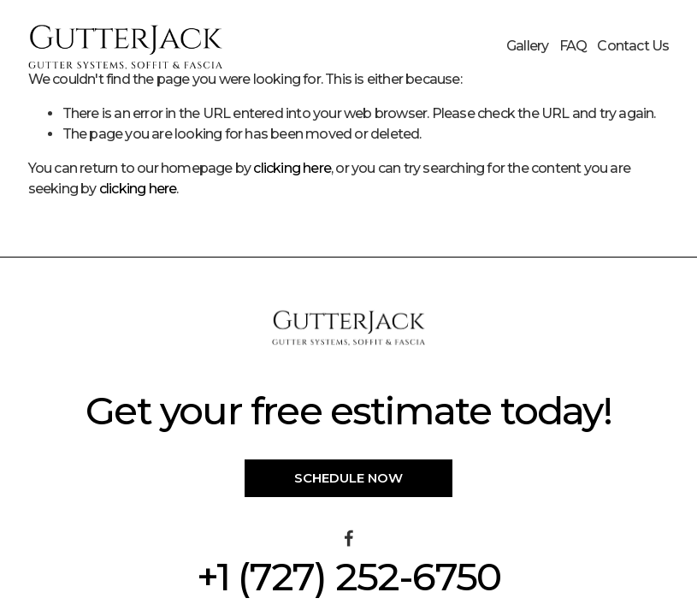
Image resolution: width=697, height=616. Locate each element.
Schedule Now (348, 478)
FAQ (573, 46)
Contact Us (633, 46)
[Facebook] (349, 538)
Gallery (527, 46)
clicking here (292, 168)
